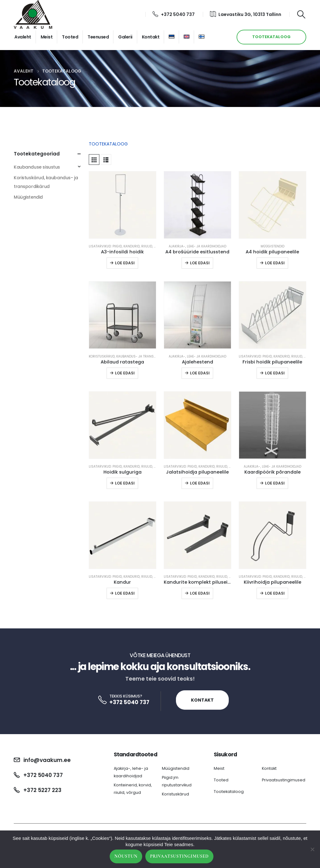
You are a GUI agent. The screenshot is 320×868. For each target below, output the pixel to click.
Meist (47, 37)
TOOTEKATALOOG (271, 37)
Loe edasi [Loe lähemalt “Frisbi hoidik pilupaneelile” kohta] (275, 373)
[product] (122, 205)
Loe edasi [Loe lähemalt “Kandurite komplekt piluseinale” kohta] (200, 593)
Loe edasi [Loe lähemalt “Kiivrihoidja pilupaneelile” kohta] (275, 593)
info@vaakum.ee (47, 760)
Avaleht (23, 37)
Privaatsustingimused (284, 780)
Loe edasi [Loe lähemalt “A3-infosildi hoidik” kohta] (125, 263)
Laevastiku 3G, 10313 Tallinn (246, 14)
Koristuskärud (175, 794)
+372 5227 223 (42, 790)
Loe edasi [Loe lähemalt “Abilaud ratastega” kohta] (125, 373)
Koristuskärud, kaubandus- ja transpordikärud (131, 356)
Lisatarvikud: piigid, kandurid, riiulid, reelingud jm (132, 246)
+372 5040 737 (174, 14)
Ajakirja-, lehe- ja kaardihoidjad (197, 246)
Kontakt (151, 37)
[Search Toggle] (301, 14)
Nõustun (126, 856)
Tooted (70, 37)
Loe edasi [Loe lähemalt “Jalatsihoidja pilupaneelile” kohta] (200, 483)
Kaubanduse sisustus (37, 167)
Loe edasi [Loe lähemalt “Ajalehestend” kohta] (200, 373)
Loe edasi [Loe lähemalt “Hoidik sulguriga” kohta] (125, 483)
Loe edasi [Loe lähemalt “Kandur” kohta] (125, 593)
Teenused (98, 37)
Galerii (125, 37)
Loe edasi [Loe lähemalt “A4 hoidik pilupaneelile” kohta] (275, 263)
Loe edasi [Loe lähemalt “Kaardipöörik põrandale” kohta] (275, 483)
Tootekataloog (229, 792)
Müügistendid (272, 246)
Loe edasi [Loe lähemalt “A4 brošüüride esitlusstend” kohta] (200, 263)
